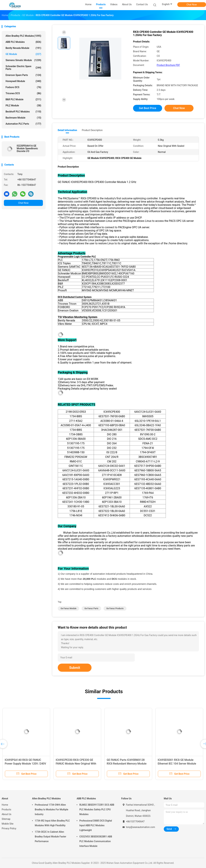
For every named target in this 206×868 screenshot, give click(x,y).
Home (5, 805)
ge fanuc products (115, 608)
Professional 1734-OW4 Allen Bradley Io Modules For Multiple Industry (51, 810)
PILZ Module (23, 105)
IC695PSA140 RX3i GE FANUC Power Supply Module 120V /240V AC (25, 764)
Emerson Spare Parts (23, 75)
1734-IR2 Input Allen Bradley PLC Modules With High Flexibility (52, 823)
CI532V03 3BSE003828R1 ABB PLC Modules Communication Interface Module (96, 841)
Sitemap (6, 819)
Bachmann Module (23, 118)
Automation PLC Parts (23, 124)
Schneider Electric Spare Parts (23, 68)
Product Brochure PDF (168, 65)
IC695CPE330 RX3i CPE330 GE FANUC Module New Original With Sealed (76, 764)
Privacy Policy (9, 828)
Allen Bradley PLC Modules (23, 36)
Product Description (92, 130)
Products (6, 810)
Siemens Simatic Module (23, 60)
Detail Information (67, 130)
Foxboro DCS (23, 87)
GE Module (23, 54)
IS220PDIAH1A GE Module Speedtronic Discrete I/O (27, 148)
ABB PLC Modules (23, 42)
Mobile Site (8, 824)
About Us (7, 814)
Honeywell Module (23, 81)
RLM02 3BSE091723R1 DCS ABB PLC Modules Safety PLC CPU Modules (97, 810)
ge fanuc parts (91, 608)
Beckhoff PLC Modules (23, 112)
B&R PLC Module (23, 99)
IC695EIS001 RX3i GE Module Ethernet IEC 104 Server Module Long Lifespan (177, 764)
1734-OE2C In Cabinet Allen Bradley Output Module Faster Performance (50, 837)
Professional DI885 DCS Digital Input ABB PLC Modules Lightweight (96, 825)
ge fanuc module (68, 608)
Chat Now (192, 5)
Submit (75, 668)
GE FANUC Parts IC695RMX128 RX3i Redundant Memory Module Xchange (127, 764)
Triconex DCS (23, 93)
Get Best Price (148, 108)
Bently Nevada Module (23, 48)
